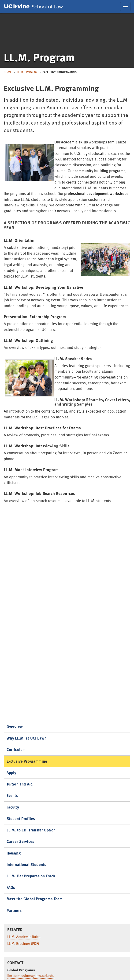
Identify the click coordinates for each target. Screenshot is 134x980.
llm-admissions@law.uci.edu (31, 976)
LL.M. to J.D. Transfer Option (31, 830)
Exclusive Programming (27, 761)
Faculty (13, 807)
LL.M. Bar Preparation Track (31, 876)
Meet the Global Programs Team (35, 899)
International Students (26, 864)
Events (12, 795)
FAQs (11, 887)
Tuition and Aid (20, 784)
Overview (15, 727)
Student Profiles (21, 818)
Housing (14, 853)
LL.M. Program (27, 72)
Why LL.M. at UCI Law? (26, 738)
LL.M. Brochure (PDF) (23, 943)
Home (8, 72)
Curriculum (16, 749)
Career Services (20, 841)
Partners (14, 910)
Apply (11, 773)
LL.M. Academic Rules (24, 937)
